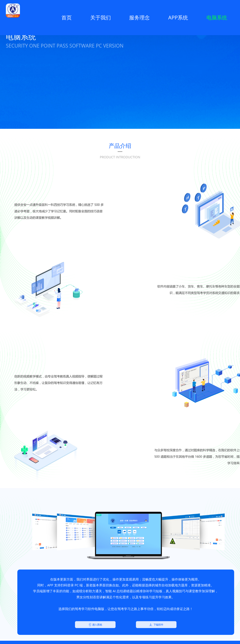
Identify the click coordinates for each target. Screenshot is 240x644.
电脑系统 (217, 17)
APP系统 (178, 17)
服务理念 (139, 17)
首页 (65, 17)
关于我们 (101, 17)
